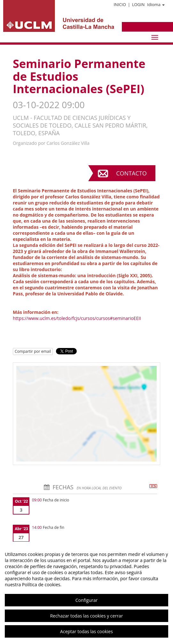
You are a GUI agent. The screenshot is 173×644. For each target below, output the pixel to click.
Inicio (120, 4)
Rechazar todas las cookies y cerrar (87, 616)
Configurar (86, 600)
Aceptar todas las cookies (86, 631)
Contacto (131, 173)
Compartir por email (33, 351)
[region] (86, 593)
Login (138, 4)
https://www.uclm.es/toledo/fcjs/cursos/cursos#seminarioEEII (77, 318)
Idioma (156, 4)
